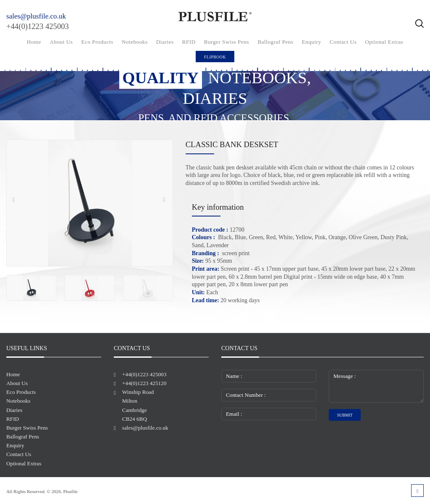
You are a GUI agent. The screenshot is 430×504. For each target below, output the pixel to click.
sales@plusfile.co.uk (36, 16)
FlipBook (215, 57)
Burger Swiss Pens (227, 42)
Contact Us (343, 42)
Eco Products (97, 42)
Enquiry (312, 42)
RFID (189, 42)
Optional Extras (384, 42)
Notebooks (135, 42)
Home (34, 42)
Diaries (165, 42)
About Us (61, 42)
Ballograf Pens (275, 42)
